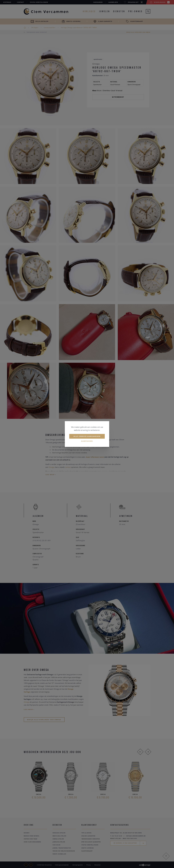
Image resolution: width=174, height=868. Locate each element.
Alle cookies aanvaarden (87, 436)
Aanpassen (87, 441)
